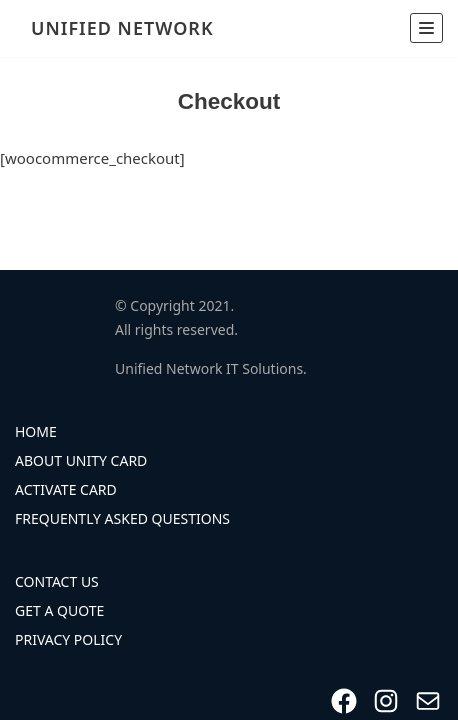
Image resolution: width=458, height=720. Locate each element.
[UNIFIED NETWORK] (117, 28)
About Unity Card (81, 460)
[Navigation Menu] (426, 28)
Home (36, 431)
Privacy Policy (68, 639)
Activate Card (66, 489)
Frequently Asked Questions (122, 518)
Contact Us (57, 581)
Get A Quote (59, 610)
